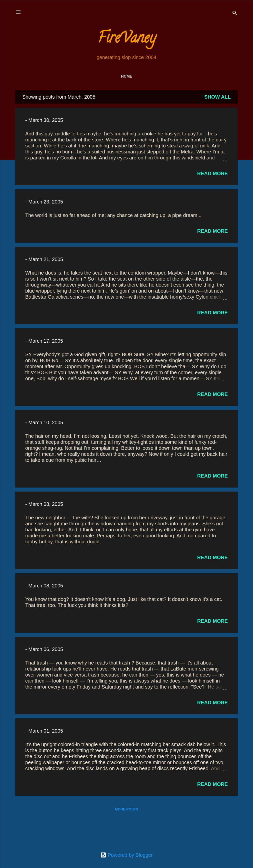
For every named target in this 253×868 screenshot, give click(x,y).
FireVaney (127, 39)
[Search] (235, 14)
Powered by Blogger (126, 855)
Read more (212, 173)
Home (126, 76)
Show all (217, 97)
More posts (126, 809)
